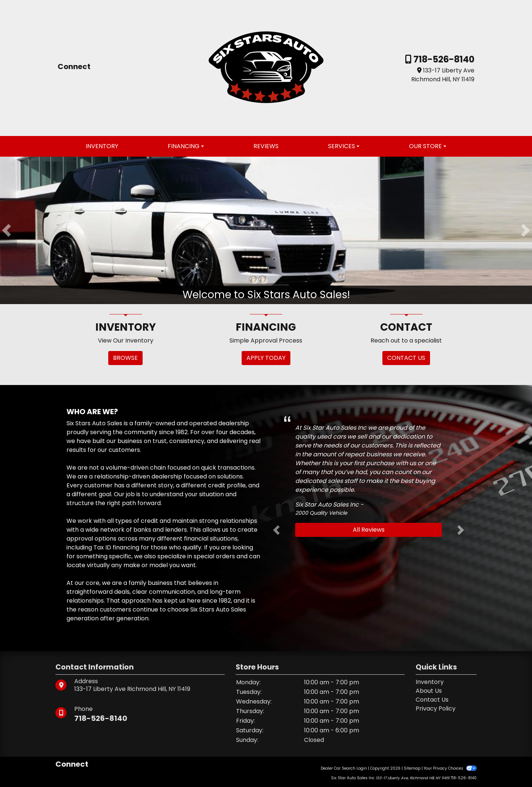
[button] (6, 230)
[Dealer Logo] (266, 67)
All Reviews (369, 530)
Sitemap (412, 768)
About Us (429, 691)
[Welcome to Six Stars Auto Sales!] (266, 230)
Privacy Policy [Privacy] (436, 708)
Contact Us (432, 700)
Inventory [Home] (430, 682)
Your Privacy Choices (450, 768)
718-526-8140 (443, 59)
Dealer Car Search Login (344, 768)
